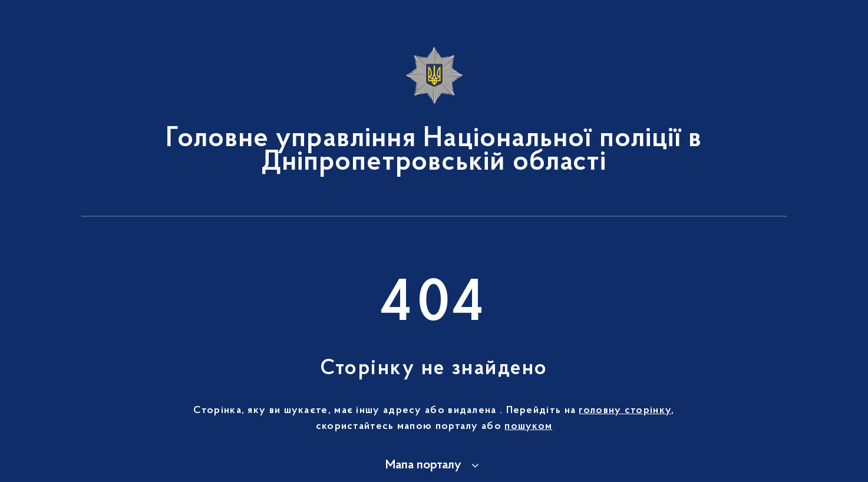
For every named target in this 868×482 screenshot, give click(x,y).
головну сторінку (625, 411)
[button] (434, 466)
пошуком (528, 427)
